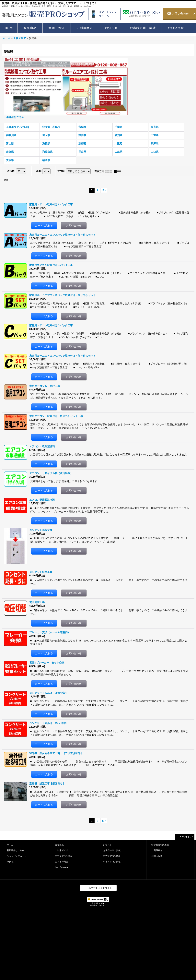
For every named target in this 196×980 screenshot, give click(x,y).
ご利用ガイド (62, 850)
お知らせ (108, 845)
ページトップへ (187, 837)
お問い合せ (157, 856)
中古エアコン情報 (112, 856)
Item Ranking (61, 867)
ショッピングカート (17, 856)
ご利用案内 (157, 850)
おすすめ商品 (62, 862)
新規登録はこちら (16, 850)
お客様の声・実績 (112, 850)
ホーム (10, 845)
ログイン (11, 862)
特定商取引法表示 (160, 845)
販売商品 (59, 845)
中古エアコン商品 (64, 856)
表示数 (11, 171)
